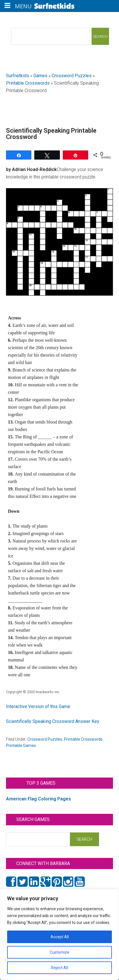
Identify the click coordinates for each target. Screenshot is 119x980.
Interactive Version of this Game (38, 706)
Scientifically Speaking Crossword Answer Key (53, 721)
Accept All (60, 937)
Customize (59, 952)
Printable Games (21, 746)
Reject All (59, 968)
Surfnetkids (18, 76)
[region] (59, 935)
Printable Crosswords (28, 83)
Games (40, 76)
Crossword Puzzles (72, 76)
